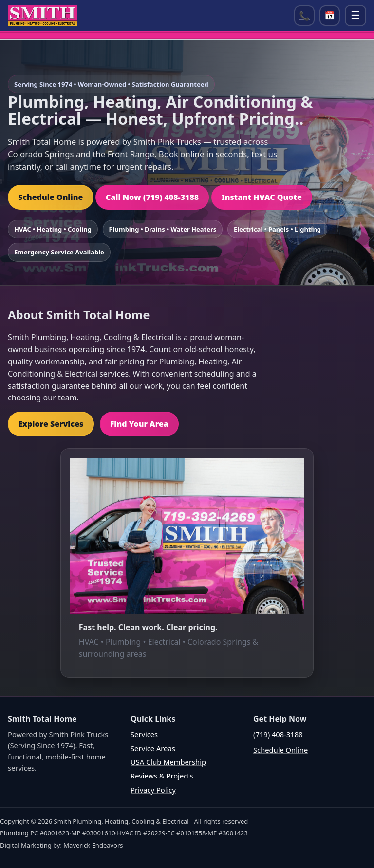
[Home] (43, 16)
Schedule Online (50, 197)
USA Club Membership (168, 762)
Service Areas (153, 748)
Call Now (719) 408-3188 (152, 197)
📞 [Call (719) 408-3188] (304, 16)
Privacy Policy (153, 790)
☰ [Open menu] (355, 15)
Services (144, 734)
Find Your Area (139, 424)
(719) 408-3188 (278, 734)
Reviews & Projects (162, 776)
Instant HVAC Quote (262, 197)
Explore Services (51, 424)
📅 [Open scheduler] (330, 16)
